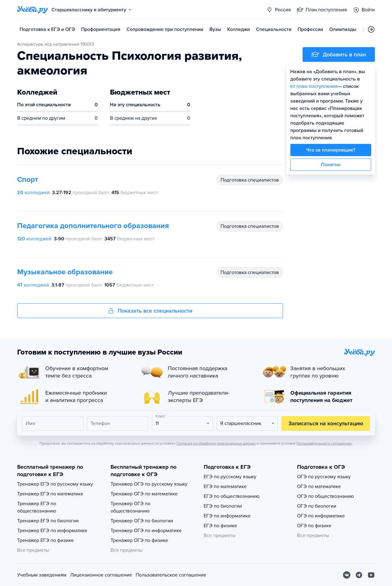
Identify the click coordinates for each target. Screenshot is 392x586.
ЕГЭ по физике (220, 526)
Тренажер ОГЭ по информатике (146, 531)
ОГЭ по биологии (317, 506)
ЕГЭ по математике (225, 486)
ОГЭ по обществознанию (325, 496)
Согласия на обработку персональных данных (216, 443)
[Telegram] (359, 575)
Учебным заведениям (42, 575)
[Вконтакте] (347, 575)
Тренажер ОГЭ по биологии (142, 521)
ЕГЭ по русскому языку (230, 477)
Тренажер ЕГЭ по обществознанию (37, 507)
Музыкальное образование (65, 272)
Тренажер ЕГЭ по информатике (52, 531)
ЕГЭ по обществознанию (232, 496)
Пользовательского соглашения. (324, 443)
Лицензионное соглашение (101, 575)
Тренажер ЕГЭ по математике (50, 494)
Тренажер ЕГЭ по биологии (48, 521)
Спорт (28, 180)
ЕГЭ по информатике (227, 516)
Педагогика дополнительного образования (93, 226)
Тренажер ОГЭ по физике (139, 540)
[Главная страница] (32, 10)
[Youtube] (371, 575)
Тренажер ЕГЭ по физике (45, 540)
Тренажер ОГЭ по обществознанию (130, 507)
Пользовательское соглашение (171, 575)
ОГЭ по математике (319, 486)
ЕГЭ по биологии (223, 506)
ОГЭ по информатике (321, 516)
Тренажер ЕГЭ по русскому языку (55, 484)
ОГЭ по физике (314, 526)
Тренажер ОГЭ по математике (144, 494)
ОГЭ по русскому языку (324, 477)
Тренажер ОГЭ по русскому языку (149, 484)
